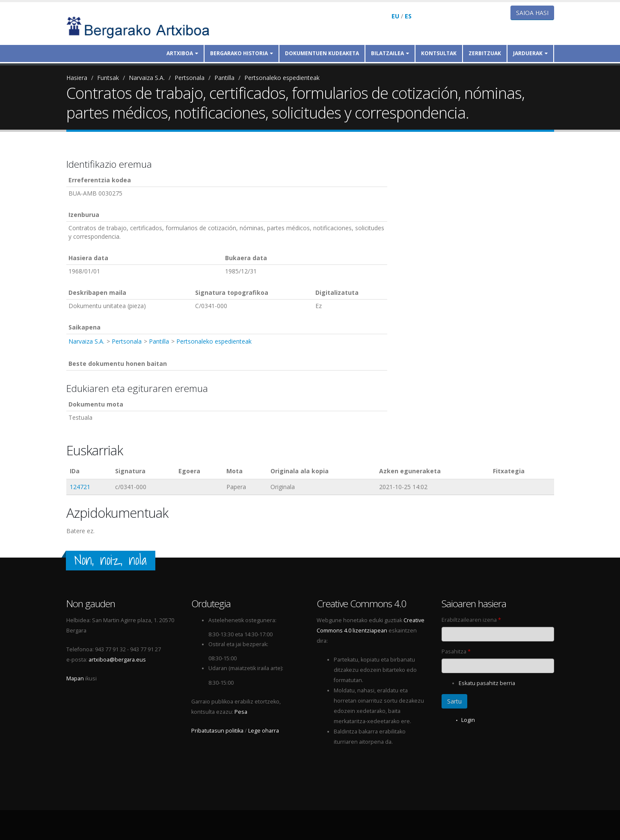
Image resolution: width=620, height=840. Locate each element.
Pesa (241, 712)
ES (408, 16)
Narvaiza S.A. (147, 78)
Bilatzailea (390, 53)
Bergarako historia (242, 53)
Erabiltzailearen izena (471, 620)
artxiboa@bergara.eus (117, 660)
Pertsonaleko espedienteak (282, 78)
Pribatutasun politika (217, 731)
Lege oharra (264, 731)
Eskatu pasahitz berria (487, 683)
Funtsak (108, 78)
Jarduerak (530, 53)
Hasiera (77, 78)
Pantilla (224, 78)
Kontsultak (439, 53)
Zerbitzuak (485, 53)
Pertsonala (190, 78)
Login (468, 720)
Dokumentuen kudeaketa (322, 53)
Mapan (75, 678)
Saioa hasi (532, 13)
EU (395, 16)
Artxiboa (182, 53)
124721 (80, 487)
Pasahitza (456, 652)
